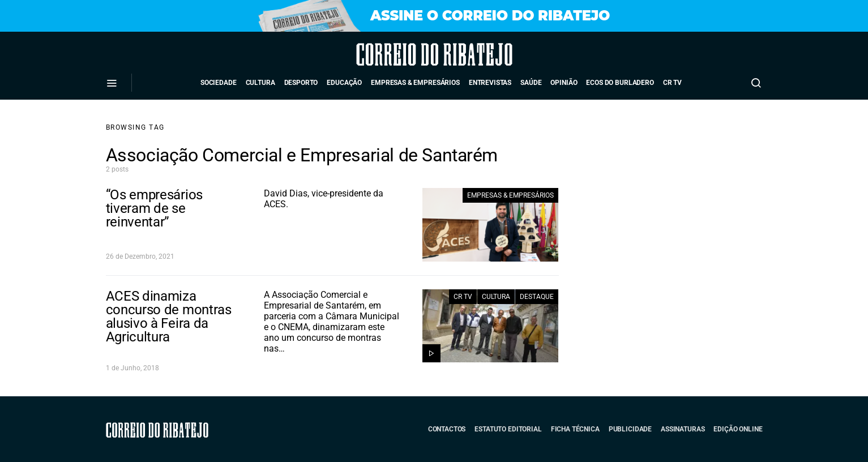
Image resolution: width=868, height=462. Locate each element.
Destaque (537, 297)
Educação (344, 83)
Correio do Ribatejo (403, 54)
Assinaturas (683, 429)
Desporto (301, 83)
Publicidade (630, 429)
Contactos (447, 429)
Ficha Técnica (575, 429)
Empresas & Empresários (415, 83)
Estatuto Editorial (508, 429)
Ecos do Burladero (620, 83)
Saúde (531, 83)
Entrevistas (490, 83)
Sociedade (219, 83)
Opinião (564, 83)
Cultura (260, 83)
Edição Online (738, 429)
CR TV (672, 83)
